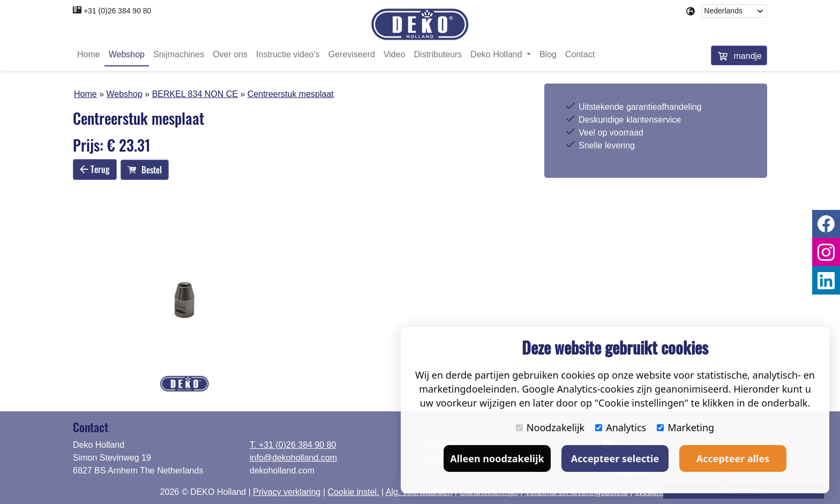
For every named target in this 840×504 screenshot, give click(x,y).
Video (395, 55)
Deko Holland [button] (497, 55)
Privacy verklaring (287, 492)
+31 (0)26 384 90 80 (118, 11)
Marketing (685, 427)
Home (89, 55)
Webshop (127, 55)
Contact (580, 55)
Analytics (621, 427)
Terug (95, 169)
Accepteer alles (733, 458)
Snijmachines (179, 55)
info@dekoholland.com (293, 458)
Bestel (145, 170)
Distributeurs (438, 55)
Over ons (230, 55)
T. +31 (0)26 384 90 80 (293, 445)
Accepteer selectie (615, 458)
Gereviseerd (352, 55)
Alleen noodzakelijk (497, 458)
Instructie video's (288, 55)
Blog (548, 55)
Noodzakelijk (550, 427)
